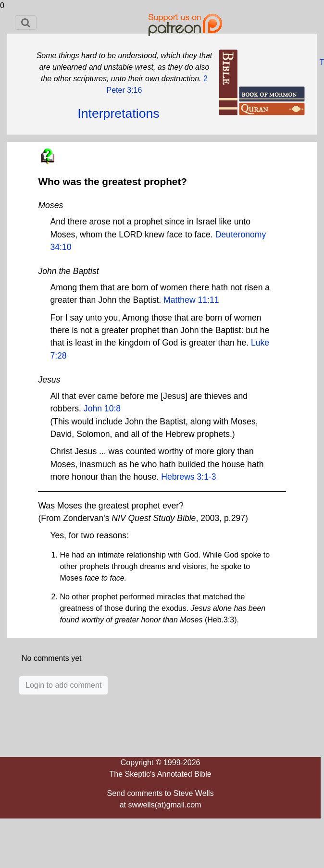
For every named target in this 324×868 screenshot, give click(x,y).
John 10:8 (102, 409)
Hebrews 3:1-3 (188, 477)
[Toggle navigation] (26, 23)
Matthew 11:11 (191, 300)
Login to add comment (63, 685)
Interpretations (118, 113)
